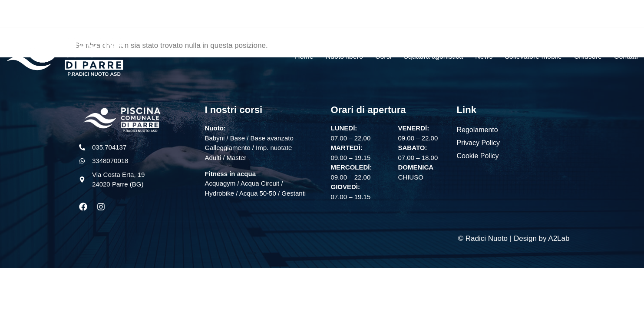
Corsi (383, 56)
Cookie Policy (478, 156)
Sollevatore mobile (533, 56)
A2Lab (559, 238)
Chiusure (588, 56)
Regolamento (477, 130)
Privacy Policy (479, 143)
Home (304, 56)
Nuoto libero (344, 56)
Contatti (626, 56)
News (484, 56)
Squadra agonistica (433, 56)
